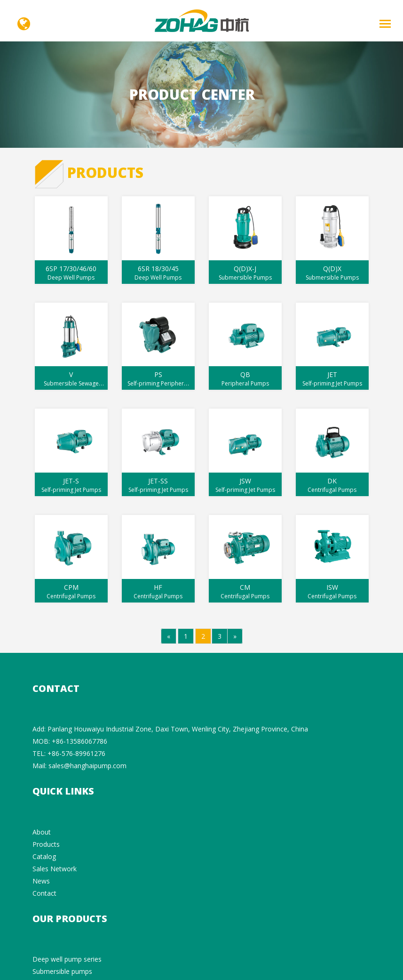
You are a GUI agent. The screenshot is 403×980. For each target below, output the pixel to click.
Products (46, 844)
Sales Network (55, 869)
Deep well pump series (67, 959)
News (41, 881)
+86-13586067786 (79, 741)
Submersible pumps (62, 971)
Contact (44, 893)
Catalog (44, 856)
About (42, 832)
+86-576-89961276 (76, 753)
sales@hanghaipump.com (87, 766)
